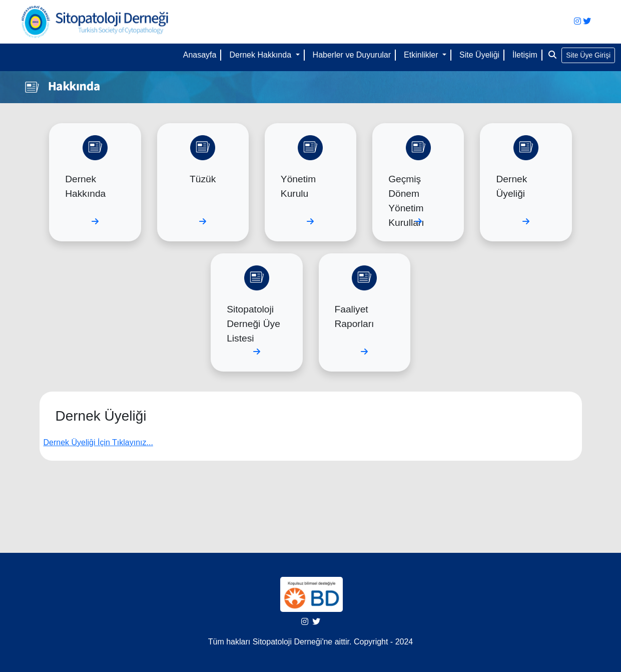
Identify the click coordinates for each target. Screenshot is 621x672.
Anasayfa (200, 55)
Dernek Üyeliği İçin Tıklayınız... (98, 442)
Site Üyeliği (479, 55)
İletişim (525, 55)
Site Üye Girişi (588, 55)
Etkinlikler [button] (422, 55)
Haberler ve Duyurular (352, 55)
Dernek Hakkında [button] (261, 55)
